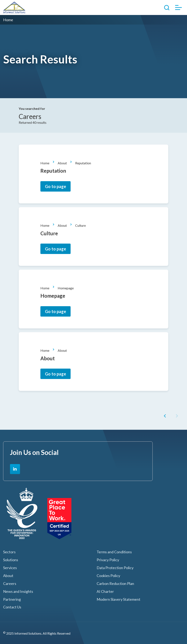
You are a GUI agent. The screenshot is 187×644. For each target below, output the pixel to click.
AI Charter (105, 591)
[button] (166, 416)
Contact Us (12, 607)
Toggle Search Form (167, 7)
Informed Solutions (14, 7)
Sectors (9, 552)
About (62, 163)
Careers (10, 584)
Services (10, 568)
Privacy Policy (108, 560)
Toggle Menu (178, 8)
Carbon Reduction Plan (115, 584)
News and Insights (18, 591)
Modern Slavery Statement (118, 599)
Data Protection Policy (115, 568)
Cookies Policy (108, 576)
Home (45, 163)
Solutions (11, 560)
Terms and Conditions (114, 552)
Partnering (12, 599)
